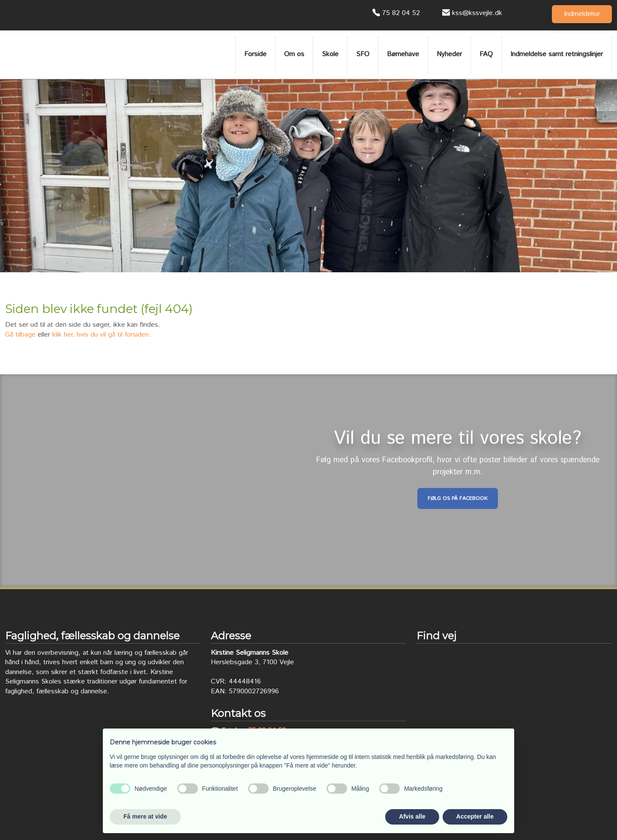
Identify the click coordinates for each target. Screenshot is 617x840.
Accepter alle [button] (475, 816)
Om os (294, 54)
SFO (363, 54)
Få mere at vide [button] (145, 816)
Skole (330, 54)
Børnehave (403, 54)
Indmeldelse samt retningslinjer (557, 54)
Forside (255, 54)
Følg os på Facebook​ (458, 498)
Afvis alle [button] (412, 816)
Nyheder (449, 54)
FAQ (486, 54)
